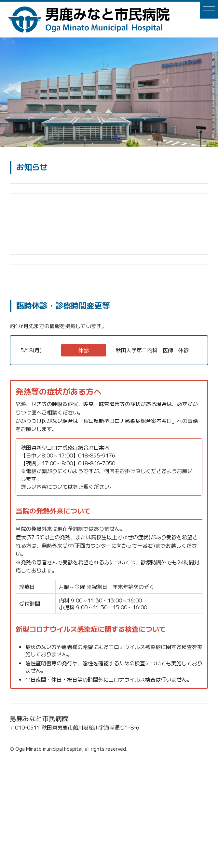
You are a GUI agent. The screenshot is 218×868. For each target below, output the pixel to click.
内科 (54, 449)
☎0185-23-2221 (33, 843)
